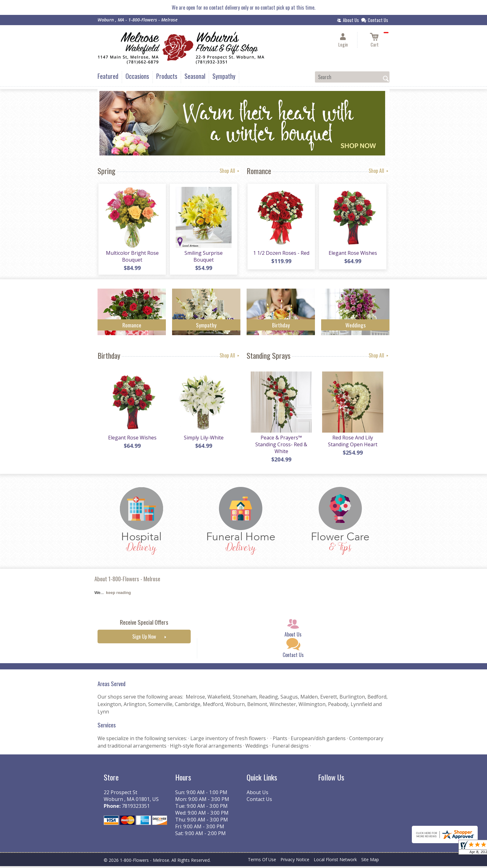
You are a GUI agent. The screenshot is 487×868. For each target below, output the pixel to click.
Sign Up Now (144, 639)
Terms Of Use (262, 862)
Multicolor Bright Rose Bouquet (132, 257)
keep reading (118, 595)
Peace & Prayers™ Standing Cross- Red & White (281, 446)
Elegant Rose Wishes (352, 254)
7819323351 (136, 808)
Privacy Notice (295, 862)
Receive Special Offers (144, 624)
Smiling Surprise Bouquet (203, 257)
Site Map (370, 862)
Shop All (230, 171)
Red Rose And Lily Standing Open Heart (352, 443)
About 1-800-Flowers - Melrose (127, 581)
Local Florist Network (335, 862)
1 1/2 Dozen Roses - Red (281, 254)
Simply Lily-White (203, 439)
